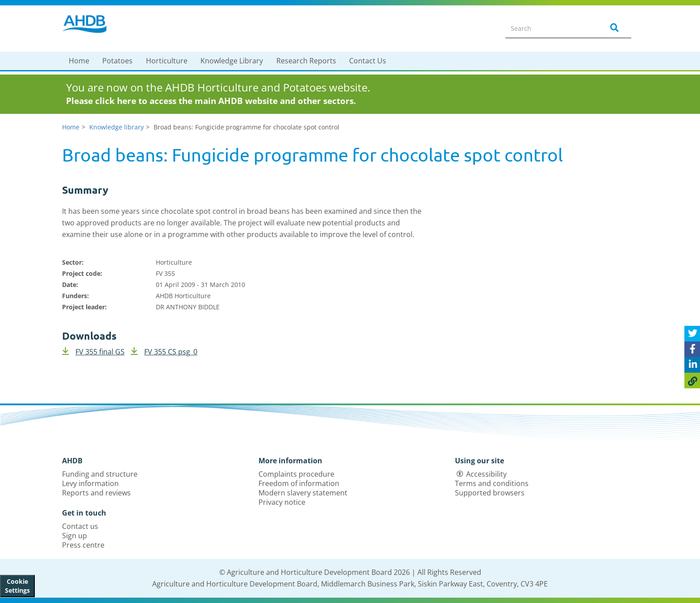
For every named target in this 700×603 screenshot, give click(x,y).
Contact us (80, 526)
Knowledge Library (232, 61)
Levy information (90, 483)
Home (79, 61)
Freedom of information (299, 483)
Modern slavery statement (303, 493)
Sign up (75, 536)
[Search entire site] (549, 28)
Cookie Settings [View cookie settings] (17, 586)
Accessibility (486, 474)
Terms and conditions (492, 483)
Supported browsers (490, 493)
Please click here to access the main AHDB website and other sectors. (211, 101)
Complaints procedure (296, 474)
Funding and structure (100, 474)
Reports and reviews (96, 493)
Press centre (83, 545)
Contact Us (368, 61)
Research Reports (306, 61)
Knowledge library (117, 127)
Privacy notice (282, 502)
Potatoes (117, 61)
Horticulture (167, 61)
